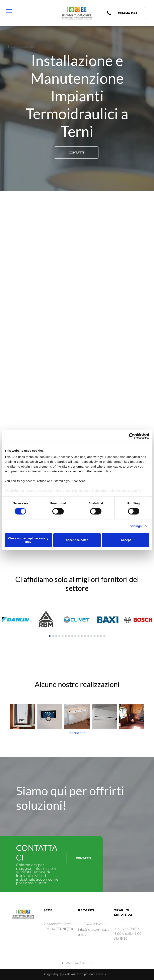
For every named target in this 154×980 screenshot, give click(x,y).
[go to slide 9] (75, 636)
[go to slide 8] (72, 636)
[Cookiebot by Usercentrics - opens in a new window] (132, 436)
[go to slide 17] (101, 636)
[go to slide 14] (91, 636)
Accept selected (77, 540)
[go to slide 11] (82, 636)
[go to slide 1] (50, 636)
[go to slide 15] (95, 636)
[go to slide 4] (59, 636)
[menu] (9, 11)
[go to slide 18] (104, 636)
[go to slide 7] (69, 636)
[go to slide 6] (66, 636)
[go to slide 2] (53, 636)
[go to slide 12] (85, 636)
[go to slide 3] (56, 636)
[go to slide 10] (79, 636)
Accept (126, 540)
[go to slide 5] (63, 636)
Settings (136, 526)
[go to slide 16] (98, 636)
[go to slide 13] (88, 636)
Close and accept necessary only (28, 540)
